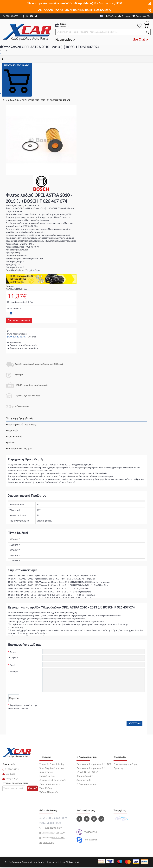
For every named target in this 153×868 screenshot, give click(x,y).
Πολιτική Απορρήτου (50, 784)
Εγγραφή (33, 788)
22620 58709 (11, 16)
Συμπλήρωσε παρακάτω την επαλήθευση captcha (22, 707)
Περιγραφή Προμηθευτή (19, 418)
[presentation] (67, 708)
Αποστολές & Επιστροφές (53, 780)
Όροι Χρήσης (46, 788)
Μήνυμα (14, 672)
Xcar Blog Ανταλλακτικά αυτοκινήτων (52, 770)
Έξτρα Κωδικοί (14, 437)
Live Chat (10, 774)
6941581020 (87, 832)
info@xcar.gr (12, 779)
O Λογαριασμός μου (87, 784)
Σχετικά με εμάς (48, 776)
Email (12, 665)
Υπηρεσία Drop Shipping (52, 764)
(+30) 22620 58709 (17, 337)
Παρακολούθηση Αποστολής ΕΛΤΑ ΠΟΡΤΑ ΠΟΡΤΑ (91, 770)
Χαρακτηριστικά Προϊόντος (21, 425)
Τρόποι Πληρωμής (49, 792)
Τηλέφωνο (13, 658)
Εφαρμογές (12, 431)
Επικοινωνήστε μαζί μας (19, 449)
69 (53, 833)
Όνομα (13, 652)
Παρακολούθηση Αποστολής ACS (94, 764)
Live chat (32, 337)
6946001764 (58, 838)
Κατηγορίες (65, 40)
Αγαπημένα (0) (84, 780)
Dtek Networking (69, 862)
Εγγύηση (10, 443)
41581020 (59, 833)
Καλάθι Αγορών (85, 776)
